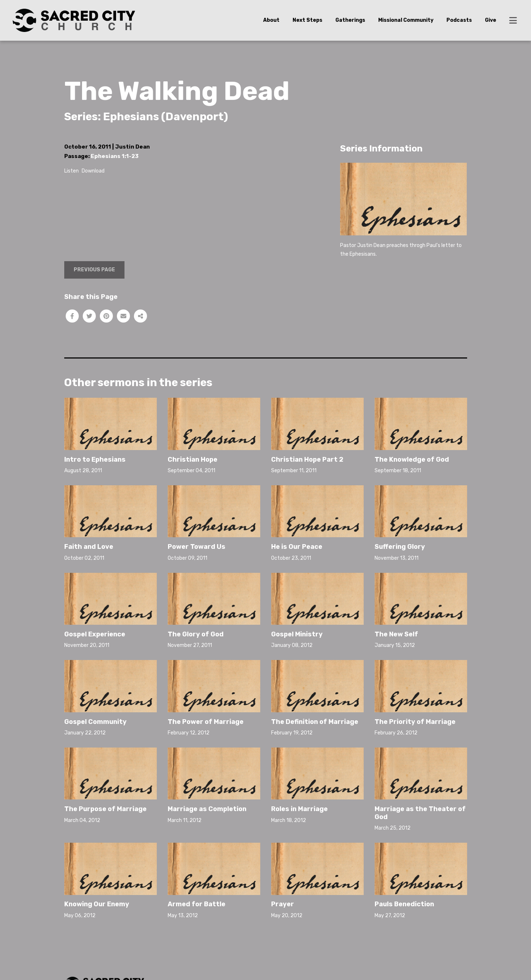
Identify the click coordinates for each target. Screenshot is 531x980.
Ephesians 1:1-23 (115, 156)
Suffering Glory (400, 547)
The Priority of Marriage (415, 722)
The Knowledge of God (412, 459)
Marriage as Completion (207, 809)
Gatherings (350, 20)
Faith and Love (89, 547)
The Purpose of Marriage (105, 809)
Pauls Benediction (404, 904)
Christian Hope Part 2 (307, 459)
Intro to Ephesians (95, 459)
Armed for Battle (197, 904)
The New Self (396, 634)
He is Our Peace (297, 547)
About (271, 20)
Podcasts (459, 20)
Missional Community (406, 20)
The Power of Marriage (206, 722)
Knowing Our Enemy (97, 904)
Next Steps (307, 20)
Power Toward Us (197, 547)
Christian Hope (193, 459)
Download (93, 171)
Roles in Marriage (299, 809)
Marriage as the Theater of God (420, 813)
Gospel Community (95, 722)
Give (491, 20)
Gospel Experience (95, 634)
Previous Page (94, 270)
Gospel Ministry (297, 634)
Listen (72, 171)
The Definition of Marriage (315, 722)
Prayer (283, 904)
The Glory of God (196, 634)
